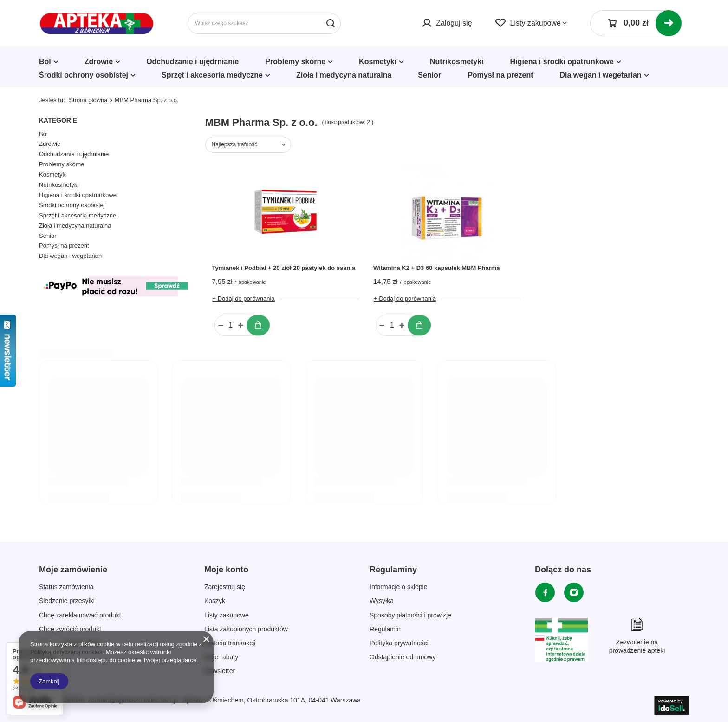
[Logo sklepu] (97, 23)
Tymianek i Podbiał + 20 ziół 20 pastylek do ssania (284, 268)
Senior (429, 75)
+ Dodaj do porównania (244, 299)
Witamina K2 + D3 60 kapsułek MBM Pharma (437, 268)
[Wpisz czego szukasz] (264, 23)
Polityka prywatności (399, 643)
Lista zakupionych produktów (246, 629)
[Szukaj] (330, 23)
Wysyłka (382, 601)
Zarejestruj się (225, 587)
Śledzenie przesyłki (67, 601)
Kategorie (58, 120)
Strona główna (88, 100)
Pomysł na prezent (500, 75)
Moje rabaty (221, 657)
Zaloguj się (454, 23)
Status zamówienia (66, 587)
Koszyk (215, 601)
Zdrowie (99, 62)
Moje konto (226, 570)
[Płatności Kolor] (115, 299)
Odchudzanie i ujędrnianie (192, 62)
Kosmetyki (378, 62)
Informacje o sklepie (399, 587)
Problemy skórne (295, 62)
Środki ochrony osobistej (84, 75)
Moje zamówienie (73, 570)
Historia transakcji (230, 643)
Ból (45, 62)
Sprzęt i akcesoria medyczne (212, 75)
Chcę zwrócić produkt (70, 629)
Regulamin (385, 629)
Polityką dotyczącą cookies (66, 652)
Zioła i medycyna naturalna (344, 75)
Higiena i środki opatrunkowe (562, 62)
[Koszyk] (636, 23)
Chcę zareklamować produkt (80, 615)
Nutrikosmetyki (457, 62)
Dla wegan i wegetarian (601, 75)
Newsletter (220, 671)
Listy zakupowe (536, 23)
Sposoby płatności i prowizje (410, 615)
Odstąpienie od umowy (403, 657)
